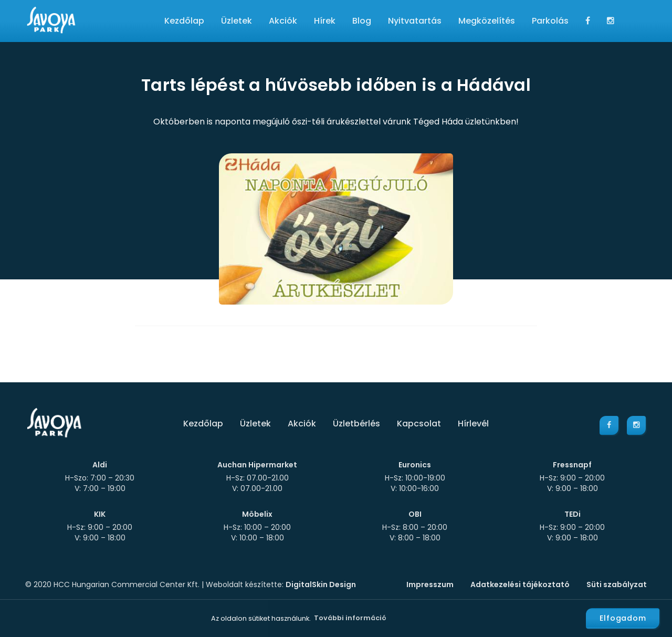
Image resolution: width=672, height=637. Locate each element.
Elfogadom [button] (623, 618)
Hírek (325, 21)
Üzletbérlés (356, 424)
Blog (362, 21)
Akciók (283, 21)
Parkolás (550, 21)
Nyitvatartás (415, 21)
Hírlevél (473, 424)
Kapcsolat (419, 424)
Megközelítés (487, 21)
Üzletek (237, 21)
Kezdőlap (184, 21)
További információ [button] (350, 618)
